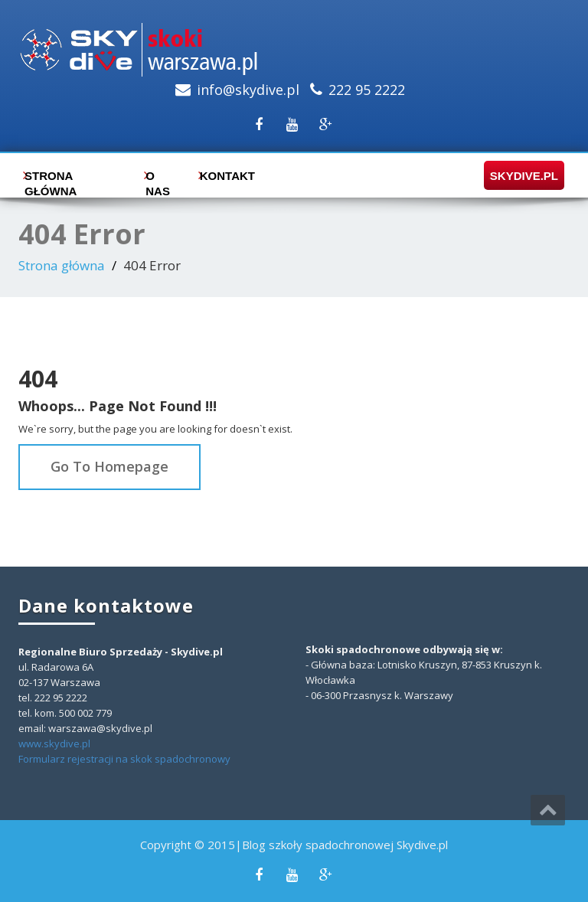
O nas (158, 180)
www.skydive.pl (54, 743)
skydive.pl (519, 176)
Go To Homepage (109, 466)
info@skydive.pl (248, 90)
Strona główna (51, 180)
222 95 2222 (367, 90)
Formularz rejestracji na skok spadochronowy (124, 759)
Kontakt (224, 176)
